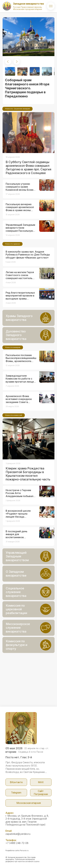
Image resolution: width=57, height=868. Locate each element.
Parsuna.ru (24, 850)
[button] (8, 62)
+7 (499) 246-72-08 (17, 843)
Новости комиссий (14, 415)
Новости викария (13, 347)
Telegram (16, 793)
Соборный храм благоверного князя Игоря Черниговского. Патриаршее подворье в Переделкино (27, 88)
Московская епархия (29, 803)
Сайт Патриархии (41, 793)
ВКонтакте (16, 782)
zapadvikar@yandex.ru (18, 834)
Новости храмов (12, 244)
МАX (41, 782)
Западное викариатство (28, 4)
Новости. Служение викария (17, 109)
